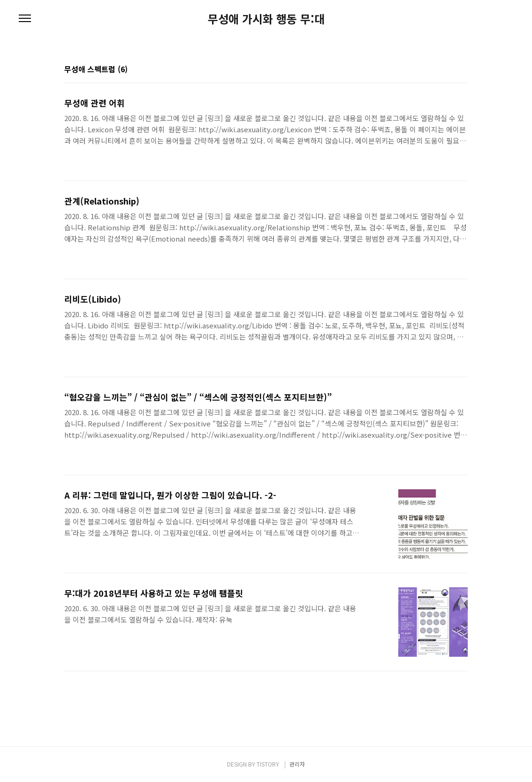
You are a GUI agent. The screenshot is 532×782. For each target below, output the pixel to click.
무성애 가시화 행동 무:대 (266, 19)
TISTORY (268, 764)
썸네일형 (449, 70)
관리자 (297, 764)
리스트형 (462, 70)
